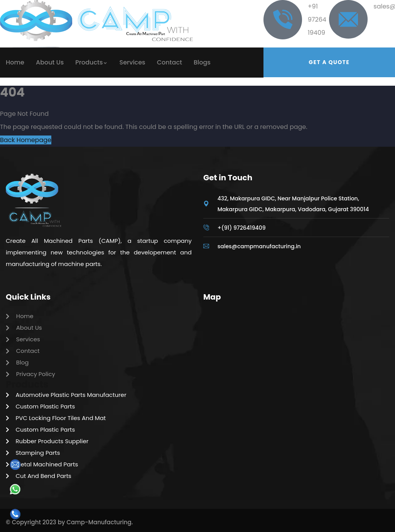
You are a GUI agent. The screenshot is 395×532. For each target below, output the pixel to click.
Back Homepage (26, 140)
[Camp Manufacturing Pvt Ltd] (296, 362)
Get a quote (329, 62)
